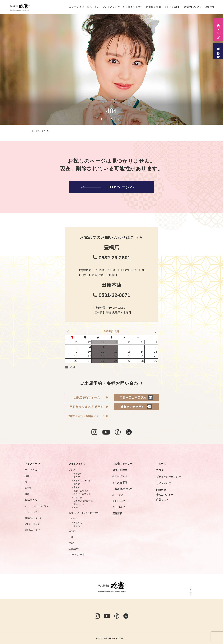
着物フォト (79, 504)
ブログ (160, 470)
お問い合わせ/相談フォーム (87, 416)
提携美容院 (74, 549)
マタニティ (79, 498)
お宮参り (78, 474)
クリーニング (119, 507)
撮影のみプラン (32, 530)
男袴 (76, 508)
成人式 (77, 484)
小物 (71, 537)
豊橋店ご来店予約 (133, 407)
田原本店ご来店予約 (133, 398)
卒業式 (77, 487)
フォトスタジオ (111, 7)
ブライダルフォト (82, 494)
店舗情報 (210, 7)
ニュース (161, 464)
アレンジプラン (32, 524)
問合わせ (161, 490)
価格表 (72, 531)
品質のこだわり (120, 476)
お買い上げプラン (33, 518)
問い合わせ (218, 51)
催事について (119, 501)
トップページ (32, 464)
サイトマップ (164, 483)
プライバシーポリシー (169, 477)
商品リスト (162, 500)
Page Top (191, 591)
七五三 (77, 477)
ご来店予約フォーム (87, 398)
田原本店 (78, 523)
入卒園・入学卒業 (82, 481)
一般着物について (192, 7)
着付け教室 (118, 495)
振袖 (27, 476)
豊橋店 (77, 526)
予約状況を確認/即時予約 (87, 407)
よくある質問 (171, 7)
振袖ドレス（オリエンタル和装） (85, 513)
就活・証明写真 (81, 491)
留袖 (27, 494)
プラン (72, 470)
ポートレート (77, 554)
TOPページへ (108, 187)
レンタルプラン (32, 512)
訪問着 (28, 488)
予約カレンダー (165, 495)
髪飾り (72, 543)
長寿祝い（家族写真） (84, 501)
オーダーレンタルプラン (37, 506)
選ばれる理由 (153, 7)
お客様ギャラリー (133, 7)
